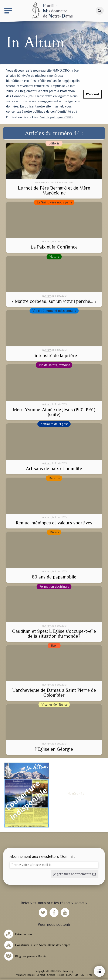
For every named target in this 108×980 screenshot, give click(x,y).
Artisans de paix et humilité (54, 469)
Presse (60, 975)
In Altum (46, 241)
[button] (75, 874)
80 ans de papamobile (54, 577)
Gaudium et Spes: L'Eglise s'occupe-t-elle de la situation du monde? (54, 634)
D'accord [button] (93, 94)
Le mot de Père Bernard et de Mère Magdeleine (54, 191)
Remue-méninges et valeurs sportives (54, 523)
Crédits (51, 975)
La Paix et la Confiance (54, 247)
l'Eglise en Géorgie (54, 749)
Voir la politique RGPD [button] (56, 117)
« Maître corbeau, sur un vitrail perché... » (54, 301)
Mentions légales (25, 975)
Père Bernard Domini (46, 182)
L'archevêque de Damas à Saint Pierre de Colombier (54, 693)
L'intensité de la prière (54, 356)
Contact (41, 975)
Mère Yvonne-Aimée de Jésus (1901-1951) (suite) (54, 412)
